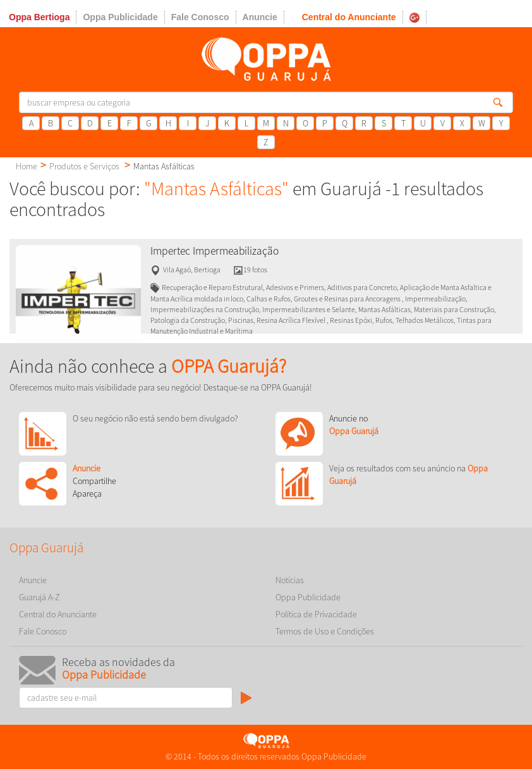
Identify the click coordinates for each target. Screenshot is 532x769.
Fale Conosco (200, 17)
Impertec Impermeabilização (215, 251)
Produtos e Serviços (84, 166)
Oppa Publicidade (120, 17)
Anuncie (260, 17)
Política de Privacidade (316, 614)
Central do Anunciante (349, 17)
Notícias (290, 580)
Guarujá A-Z (39, 597)
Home (27, 166)
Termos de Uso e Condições (325, 631)
